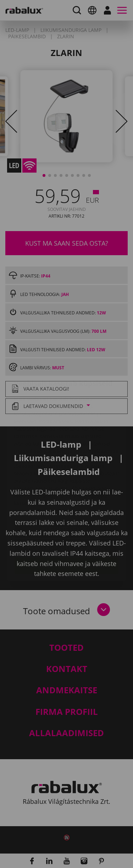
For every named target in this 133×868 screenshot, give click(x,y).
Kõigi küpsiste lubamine (66, 523)
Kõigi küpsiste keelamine (66, 505)
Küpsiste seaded (67, 487)
